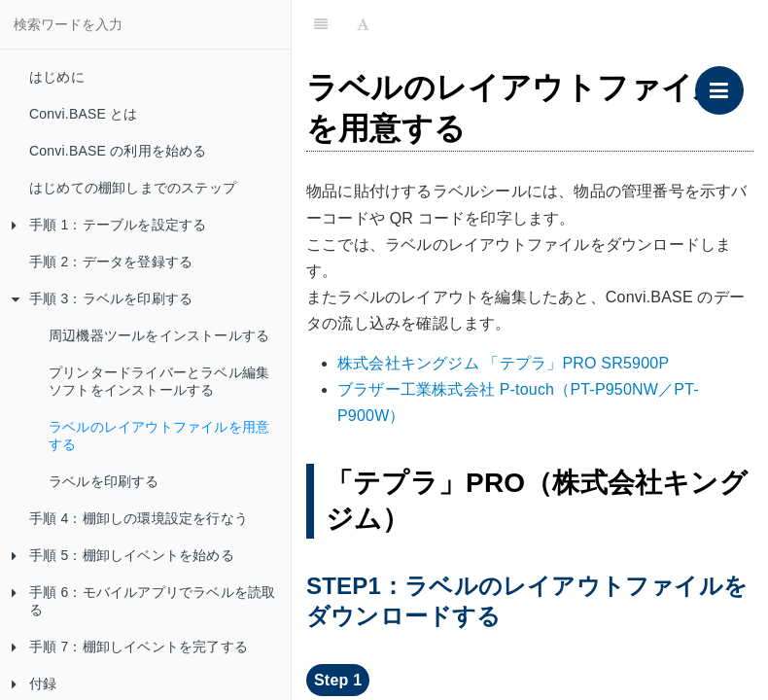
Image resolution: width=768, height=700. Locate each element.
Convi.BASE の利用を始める (118, 151)
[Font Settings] (363, 24)
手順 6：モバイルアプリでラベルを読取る (143, 601)
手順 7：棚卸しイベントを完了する (130, 647)
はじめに (57, 77)
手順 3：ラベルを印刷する (102, 298)
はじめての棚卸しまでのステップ (133, 188)
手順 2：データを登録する (111, 262)
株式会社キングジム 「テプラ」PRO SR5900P (503, 363)
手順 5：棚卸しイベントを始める (123, 555)
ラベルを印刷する (104, 481)
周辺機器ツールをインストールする (159, 335)
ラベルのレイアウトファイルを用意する (159, 436)
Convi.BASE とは (84, 114)
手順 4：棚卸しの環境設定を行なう (139, 518)
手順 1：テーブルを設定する (109, 225)
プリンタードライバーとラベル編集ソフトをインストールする (159, 381)
